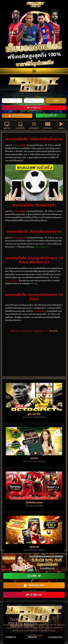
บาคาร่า (34, 458)
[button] (34, 71)
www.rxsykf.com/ (37, 364)
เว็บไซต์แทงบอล (34, 502)
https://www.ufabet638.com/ (48, 353)
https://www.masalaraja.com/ (20, 350)
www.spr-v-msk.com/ (16, 358)
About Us (32, 637)
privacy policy (56, 637)
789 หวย (34, 547)
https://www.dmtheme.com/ (19, 353)
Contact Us (11, 637)
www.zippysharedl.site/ (17, 364)
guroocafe (34, 414)
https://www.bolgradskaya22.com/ (23, 347)
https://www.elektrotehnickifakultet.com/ (25, 361)
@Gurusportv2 (42, 247)
